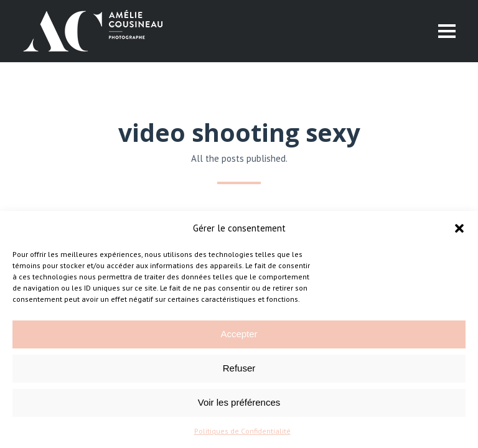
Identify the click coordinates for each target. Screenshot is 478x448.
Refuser (239, 368)
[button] (459, 228)
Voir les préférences (239, 402)
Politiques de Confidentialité (242, 431)
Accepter (239, 334)
